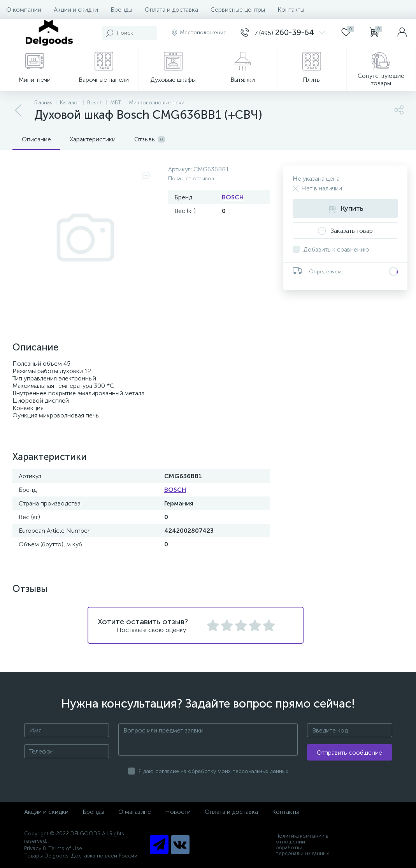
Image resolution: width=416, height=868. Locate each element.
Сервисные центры (238, 10)
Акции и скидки (76, 10)
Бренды (121, 10)
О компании (24, 10)
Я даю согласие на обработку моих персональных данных (213, 771)
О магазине (135, 812)
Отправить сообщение (349, 753)
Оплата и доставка (171, 10)
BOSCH (233, 197)
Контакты (291, 10)
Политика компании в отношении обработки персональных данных (302, 845)
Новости (178, 812)
